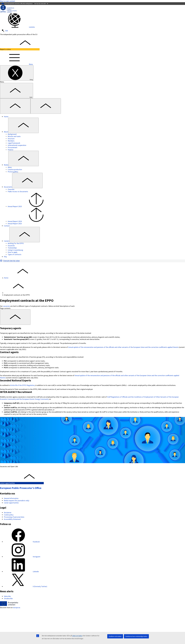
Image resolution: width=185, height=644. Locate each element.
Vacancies (11, 246)
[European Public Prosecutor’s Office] (8, 12)
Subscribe (7, 596)
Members (11, 141)
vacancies (6, 306)
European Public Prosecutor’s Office (21, 488)
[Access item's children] (23, 125)
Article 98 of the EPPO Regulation (22, 385)
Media (6, 165)
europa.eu (17, 607)
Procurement (12, 147)
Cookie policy (9, 515)
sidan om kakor (77, 636)
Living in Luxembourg (15, 250)
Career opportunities (11, 503)
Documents (8, 187)
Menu (16, 64)
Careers (7, 241)
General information (11, 498)
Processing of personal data (14, 517)
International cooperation (17, 145)
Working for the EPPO (16, 243)
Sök (5, 31)
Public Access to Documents (18, 191)
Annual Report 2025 (29, 206)
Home (6, 117)
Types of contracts (15, 254)
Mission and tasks (14, 136)
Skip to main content (8, 1)
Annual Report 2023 (15, 224)
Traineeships (12, 248)
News (10, 167)
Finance (10, 150)
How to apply (12, 252)
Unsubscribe (8, 598)
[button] (1, 261)
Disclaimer (8, 513)
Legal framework (14, 143)
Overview (11, 189)
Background (12, 134)
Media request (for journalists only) (17, 501)
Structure (11, 139)
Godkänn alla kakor (115, 636)
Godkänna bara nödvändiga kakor (136, 636)
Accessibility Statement (12, 519)
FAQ (5, 257)
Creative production (15, 169)
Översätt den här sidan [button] (11, 261)
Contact (7, 226)
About (6, 132)
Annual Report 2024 (29, 221)
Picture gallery (13, 172)
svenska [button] (17, 27)
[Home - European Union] (9, 605)
